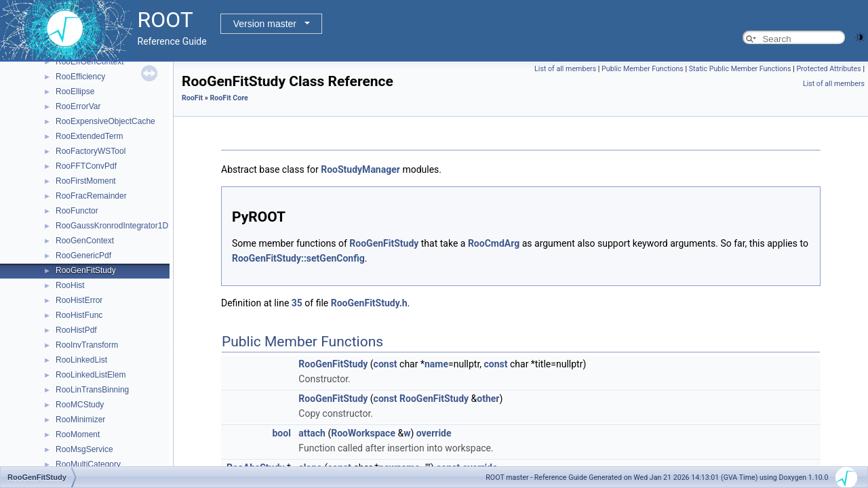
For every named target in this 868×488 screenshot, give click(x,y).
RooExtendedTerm (89, 136)
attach (312, 433)
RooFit (192, 98)
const (386, 364)
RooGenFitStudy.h (369, 303)
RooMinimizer (80, 420)
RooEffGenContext (90, 62)
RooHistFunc (79, 315)
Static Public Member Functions (740, 69)
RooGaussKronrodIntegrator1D (112, 226)
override (434, 433)
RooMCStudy (80, 405)
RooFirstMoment (86, 181)
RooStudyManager (360, 169)
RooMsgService (84, 449)
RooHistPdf (76, 330)
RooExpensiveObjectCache (105, 121)
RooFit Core (229, 98)
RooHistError (79, 300)
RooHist (70, 285)
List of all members (565, 69)
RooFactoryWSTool (91, 151)
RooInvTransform (87, 345)
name (436, 364)
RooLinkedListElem (91, 375)
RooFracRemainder (91, 196)
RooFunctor (77, 211)
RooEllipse (75, 91)
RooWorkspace (363, 433)
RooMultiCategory (88, 464)
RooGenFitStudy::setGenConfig (298, 258)
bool (281, 433)
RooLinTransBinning (92, 390)
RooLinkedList (81, 360)
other (488, 399)
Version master (265, 24)
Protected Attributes (828, 69)
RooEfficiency (80, 77)
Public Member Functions (643, 69)
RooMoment (78, 434)
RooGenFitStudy (86, 270)
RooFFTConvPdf (86, 166)
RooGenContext (85, 241)
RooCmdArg (494, 243)
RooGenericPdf (83, 256)
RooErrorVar (78, 106)
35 (297, 303)
